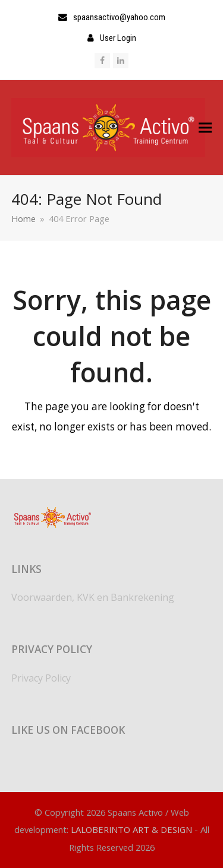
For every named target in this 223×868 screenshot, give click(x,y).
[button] (205, 127)
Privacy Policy (41, 678)
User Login (118, 38)
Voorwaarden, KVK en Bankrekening (93, 597)
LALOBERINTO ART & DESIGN (131, 829)
